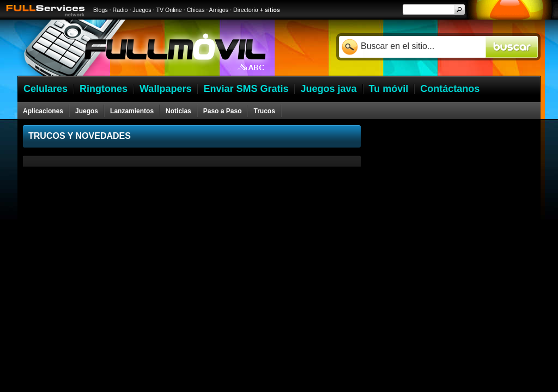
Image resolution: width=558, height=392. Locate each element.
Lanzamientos (132, 111)
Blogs (101, 10)
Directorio (246, 10)
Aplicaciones (43, 111)
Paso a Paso (223, 111)
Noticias (178, 111)
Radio (120, 10)
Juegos (142, 10)
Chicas (196, 10)
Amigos (219, 10)
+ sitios (270, 10)
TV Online (169, 10)
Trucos (264, 111)
